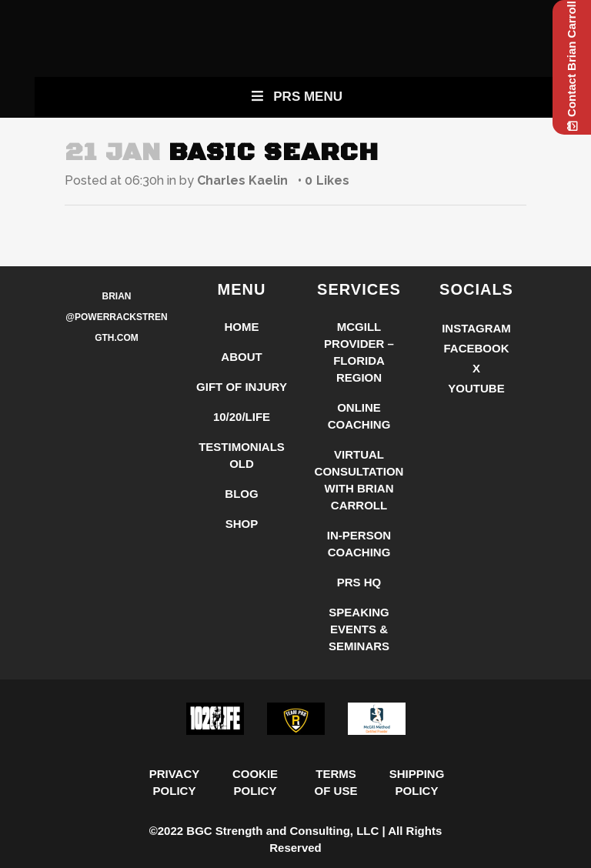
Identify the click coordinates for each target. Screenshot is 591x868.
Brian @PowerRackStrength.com (116, 317)
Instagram (476, 328)
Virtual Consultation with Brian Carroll (359, 480)
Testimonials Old (242, 455)
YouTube (476, 388)
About (241, 357)
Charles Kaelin (242, 180)
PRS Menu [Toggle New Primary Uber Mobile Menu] (295, 97)
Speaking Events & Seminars (359, 629)
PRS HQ (359, 582)
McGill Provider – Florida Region (359, 352)
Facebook (476, 348)
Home (242, 327)
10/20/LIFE (242, 417)
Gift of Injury (242, 387)
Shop (242, 524)
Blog (241, 494)
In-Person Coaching (359, 544)
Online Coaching (359, 416)
